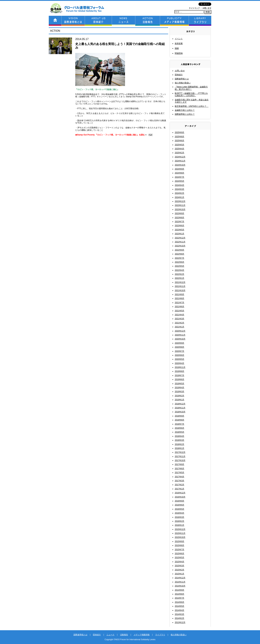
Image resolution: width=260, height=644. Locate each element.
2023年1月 (179, 234)
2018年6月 (179, 428)
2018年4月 (179, 436)
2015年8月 (179, 545)
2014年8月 (179, 594)
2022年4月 (179, 270)
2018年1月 (179, 448)
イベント (179, 39)
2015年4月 (179, 562)
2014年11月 (180, 582)
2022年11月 (180, 242)
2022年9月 (179, 250)
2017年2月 (179, 485)
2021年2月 (179, 323)
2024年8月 (179, 173)
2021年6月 (179, 307)
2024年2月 (179, 193)
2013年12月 (180, 622)
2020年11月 (180, 335)
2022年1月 (179, 278)
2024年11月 (180, 161)
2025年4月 (179, 149)
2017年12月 (180, 452)
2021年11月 (180, 286)
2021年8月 (179, 298)
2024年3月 (179, 189)
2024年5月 (179, 181)
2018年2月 (179, 444)
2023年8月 (179, 218)
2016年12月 (180, 493)
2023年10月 (180, 209)
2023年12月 (180, 201)
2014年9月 (179, 590)
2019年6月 (179, 379)
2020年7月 (179, 351)
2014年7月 (179, 598)
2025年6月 (179, 141)
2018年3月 (179, 440)
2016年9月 (179, 501)
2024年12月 (180, 157)
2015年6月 (179, 554)
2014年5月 (179, 606)
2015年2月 (179, 570)
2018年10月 (180, 412)
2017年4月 (179, 477)
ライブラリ (160, 635)
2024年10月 (180, 165)
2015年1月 (179, 574)
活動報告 (124, 635)
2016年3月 (179, 517)
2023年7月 (179, 222)
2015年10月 (180, 537)
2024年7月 (179, 177)
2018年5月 (179, 432)
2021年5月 (179, 311)
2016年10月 (180, 497)
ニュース (110, 635)
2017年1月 (179, 489)
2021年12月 (180, 282)
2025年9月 (179, 132)
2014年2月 (179, 618)
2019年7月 (179, 375)
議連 (177, 48)
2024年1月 (179, 197)
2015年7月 (179, 550)
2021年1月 (179, 327)
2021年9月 (179, 294)
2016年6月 (179, 505)
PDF (151, 135)
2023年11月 (180, 205)
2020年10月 (180, 339)
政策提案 (179, 43)
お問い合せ (180, 71)
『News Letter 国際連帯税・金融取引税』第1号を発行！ (191, 88)
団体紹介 (179, 75)
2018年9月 (179, 416)
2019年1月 (179, 400)
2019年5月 (179, 384)
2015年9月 (179, 541)
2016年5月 (179, 509)
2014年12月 (180, 578)
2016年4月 (179, 513)
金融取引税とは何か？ (185, 110)
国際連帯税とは (182, 79)
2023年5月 (179, 230)
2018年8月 (179, 420)
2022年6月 (179, 262)
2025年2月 (179, 153)
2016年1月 (179, 525)
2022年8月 (179, 254)
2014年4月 (179, 610)
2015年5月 (179, 558)
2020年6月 (179, 355)
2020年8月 (179, 347)
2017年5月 (179, 473)
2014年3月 (179, 614)
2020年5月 (179, 359)
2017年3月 (179, 481)
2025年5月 (179, 145)
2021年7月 (179, 303)
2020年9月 (179, 343)
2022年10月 (180, 246)
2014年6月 (179, 602)
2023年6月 (179, 226)
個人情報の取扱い (183, 83)
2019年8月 (179, 371)
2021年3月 (179, 319)
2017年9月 (179, 464)
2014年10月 (180, 586)
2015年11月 (180, 533)
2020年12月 (180, 331)
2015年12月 (180, 529)
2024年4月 (179, 185)
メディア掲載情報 (142, 635)
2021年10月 (180, 290)
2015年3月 (179, 566)
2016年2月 (179, 521)
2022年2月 (179, 274)
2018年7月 (179, 424)
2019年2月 (179, 396)
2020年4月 (179, 363)
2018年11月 (180, 408)
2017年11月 (180, 456)
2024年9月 (179, 169)
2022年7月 (179, 258)
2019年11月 (180, 367)
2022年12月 (180, 238)
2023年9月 (179, 213)
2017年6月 (179, 469)
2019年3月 (179, 392)
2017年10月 (180, 460)
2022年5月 (179, 266)
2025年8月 (179, 137)
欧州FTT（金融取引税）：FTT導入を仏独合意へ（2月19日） (191, 94)
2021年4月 (179, 315)
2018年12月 (180, 404)
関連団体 (179, 53)
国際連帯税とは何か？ (185, 114)
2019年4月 (179, 388)
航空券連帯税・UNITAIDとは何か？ (192, 106)
